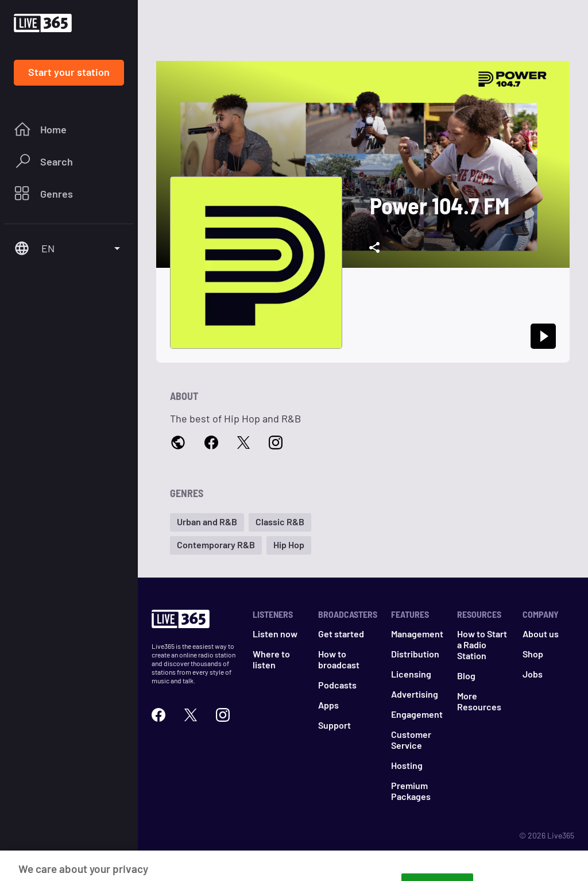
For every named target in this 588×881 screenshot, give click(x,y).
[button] (207, 522)
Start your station (69, 72)
